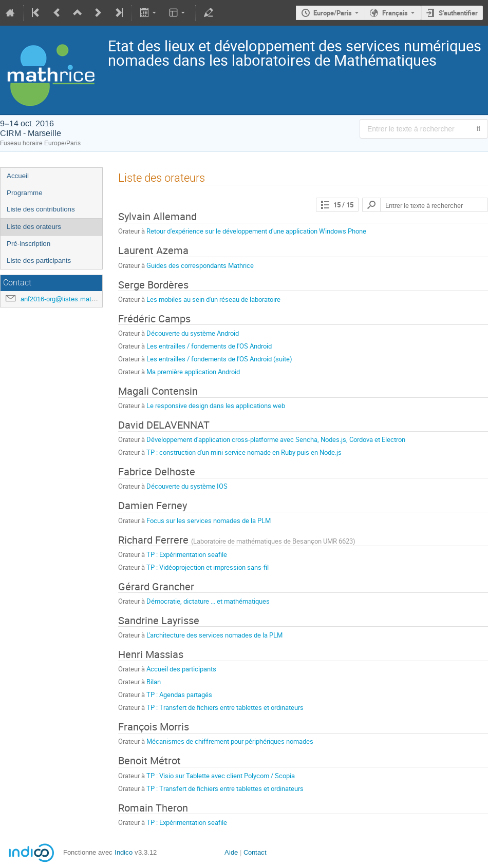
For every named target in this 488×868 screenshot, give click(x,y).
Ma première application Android (193, 372)
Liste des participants (39, 261)
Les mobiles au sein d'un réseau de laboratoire (213, 299)
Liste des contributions (41, 209)
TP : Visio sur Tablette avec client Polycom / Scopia (221, 776)
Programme (25, 193)
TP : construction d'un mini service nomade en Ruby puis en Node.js (244, 452)
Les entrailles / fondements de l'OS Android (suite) (219, 359)
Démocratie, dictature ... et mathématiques (208, 601)
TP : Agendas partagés (179, 695)
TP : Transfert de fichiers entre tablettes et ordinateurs (225, 707)
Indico (124, 852)
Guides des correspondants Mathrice (200, 265)
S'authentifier (458, 13)
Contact (255, 852)
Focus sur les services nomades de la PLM (209, 520)
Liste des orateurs (34, 227)
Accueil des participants (181, 669)
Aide (231, 852)
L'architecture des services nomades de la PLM (214, 635)
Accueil (18, 176)
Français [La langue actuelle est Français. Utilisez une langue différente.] (395, 13)
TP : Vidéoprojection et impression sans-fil (208, 567)
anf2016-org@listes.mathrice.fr (66, 299)
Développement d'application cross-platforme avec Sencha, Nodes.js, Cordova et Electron (276, 439)
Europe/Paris (333, 13)
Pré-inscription (29, 244)
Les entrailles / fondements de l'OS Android (209, 346)
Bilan (154, 682)
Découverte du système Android (193, 333)
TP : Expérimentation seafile (187, 554)
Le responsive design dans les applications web (216, 406)
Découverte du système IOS (187, 486)
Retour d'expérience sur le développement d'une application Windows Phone (256, 231)
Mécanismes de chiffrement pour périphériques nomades (230, 741)
